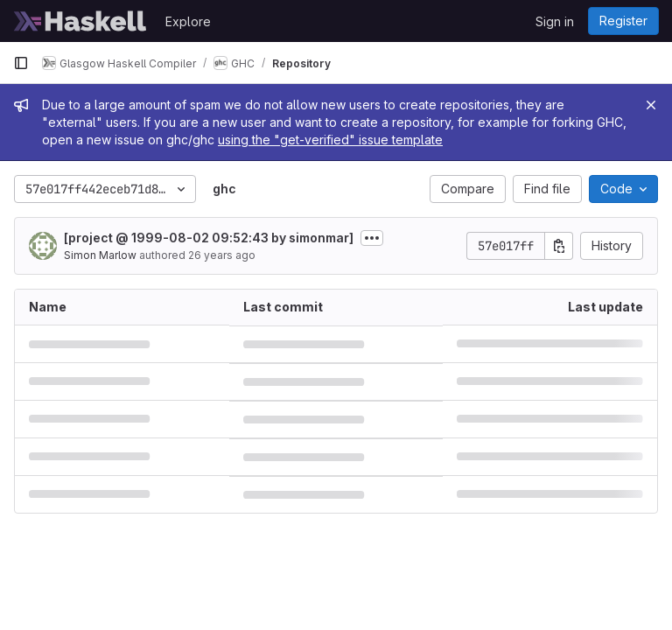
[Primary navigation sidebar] (21, 63)
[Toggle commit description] (372, 238)
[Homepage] (80, 21)
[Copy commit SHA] (559, 246)
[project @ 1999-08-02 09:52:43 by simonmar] (209, 238)
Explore (188, 21)
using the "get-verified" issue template (330, 140)
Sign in (555, 21)
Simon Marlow (100, 255)
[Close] (651, 105)
